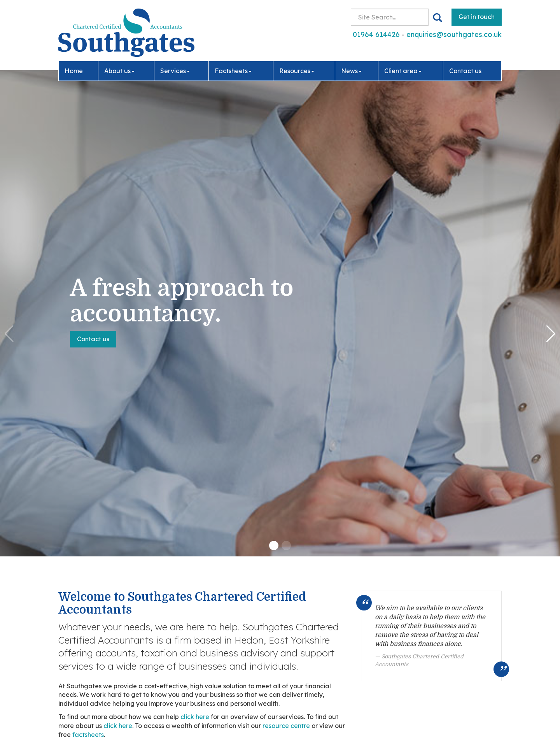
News (351, 71)
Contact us (465, 71)
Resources (297, 71)
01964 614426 (376, 34)
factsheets (88, 735)
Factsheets (233, 71)
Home (74, 71)
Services (175, 71)
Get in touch (477, 17)
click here (195, 717)
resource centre (286, 726)
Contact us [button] (93, 339)
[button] (274, 546)
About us (119, 71)
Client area (403, 71)
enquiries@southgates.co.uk (454, 34)
